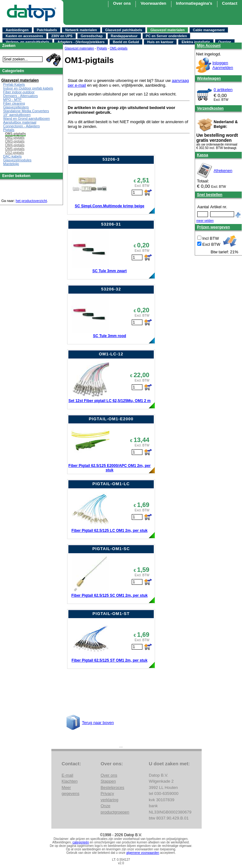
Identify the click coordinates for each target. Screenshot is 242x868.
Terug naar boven (98, 723)
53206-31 (111, 224)
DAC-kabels (12, 156)
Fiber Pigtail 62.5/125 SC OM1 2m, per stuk (109, 595)
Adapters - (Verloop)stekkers (81, 42)
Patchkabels (47, 30)
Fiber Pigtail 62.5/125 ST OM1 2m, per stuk (109, 660)
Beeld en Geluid (126, 42)
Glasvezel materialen (167, 30)
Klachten (70, 781)
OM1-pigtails (15, 134)
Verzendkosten (210, 108)
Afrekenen (223, 171)
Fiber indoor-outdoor (19, 92)
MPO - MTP (12, 100)
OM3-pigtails (15, 141)
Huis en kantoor (160, 42)
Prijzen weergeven (213, 227)
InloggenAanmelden (223, 65)
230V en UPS (62, 36)
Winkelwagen (209, 78)
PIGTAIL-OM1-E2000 (111, 419)
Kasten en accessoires (24, 36)
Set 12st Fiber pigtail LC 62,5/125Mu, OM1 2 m (109, 401)
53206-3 (111, 159)
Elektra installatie (196, 42)
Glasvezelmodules (17, 160)
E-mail (68, 775)
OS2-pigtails (14, 152)
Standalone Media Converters (26, 111)
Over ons (109, 775)
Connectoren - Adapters (21, 126)
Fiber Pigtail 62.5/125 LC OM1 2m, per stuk (109, 531)
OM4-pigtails (15, 145)
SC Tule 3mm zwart (109, 271)
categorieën (81, 842)
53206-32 (111, 289)
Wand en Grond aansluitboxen (26, 118)
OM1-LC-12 (111, 354)
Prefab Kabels (14, 84)
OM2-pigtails (15, 137)
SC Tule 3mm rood (109, 336)
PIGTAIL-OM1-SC (111, 549)
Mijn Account (209, 46)
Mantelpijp (11, 164)
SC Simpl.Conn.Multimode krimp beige (109, 206)
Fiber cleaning (14, 103)
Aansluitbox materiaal (20, 122)
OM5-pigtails (15, 149)
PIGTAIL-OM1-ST (111, 614)
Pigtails (9, 130)
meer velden (205, 221)
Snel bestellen (210, 195)
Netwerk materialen (81, 30)
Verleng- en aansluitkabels (27, 42)
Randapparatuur (124, 36)
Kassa (202, 155)
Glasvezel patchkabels (124, 30)
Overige (225, 42)
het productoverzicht (31, 201)
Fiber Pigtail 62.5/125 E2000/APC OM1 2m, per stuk (109, 468)
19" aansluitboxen (17, 115)
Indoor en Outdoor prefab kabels (28, 88)
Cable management (209, 30)
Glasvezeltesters (16, 107)
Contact (230, 3)
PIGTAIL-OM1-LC (111, 484)
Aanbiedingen (17, 30)
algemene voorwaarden (143, 853)
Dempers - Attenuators (20, 96)
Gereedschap (92, 36)
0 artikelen (223, 90)
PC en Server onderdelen (167, 36)
